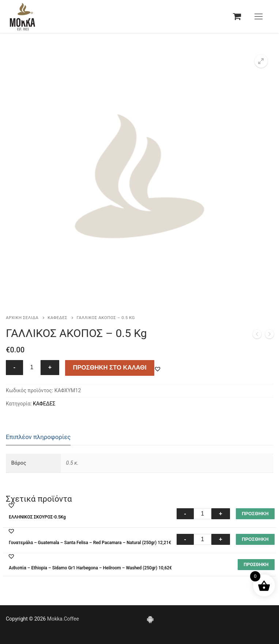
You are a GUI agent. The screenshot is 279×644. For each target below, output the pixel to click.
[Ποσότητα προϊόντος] (32, 368)
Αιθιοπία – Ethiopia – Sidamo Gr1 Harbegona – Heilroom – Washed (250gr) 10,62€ (90, 568)
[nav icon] (259, 16)
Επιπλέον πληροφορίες (38, 437)
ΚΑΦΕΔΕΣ (57, 318)
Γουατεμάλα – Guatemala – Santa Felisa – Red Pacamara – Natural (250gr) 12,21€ (90, 543)
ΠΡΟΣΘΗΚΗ (255, 514)
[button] (261, 61)
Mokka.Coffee (63, 619)
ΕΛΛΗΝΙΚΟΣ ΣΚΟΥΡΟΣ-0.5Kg (37, 517)
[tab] (38, 437)
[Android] (150, 619)
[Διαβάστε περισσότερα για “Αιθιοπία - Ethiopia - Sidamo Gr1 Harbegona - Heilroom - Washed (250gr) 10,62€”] (256, 565)
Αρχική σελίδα (22, 318)
